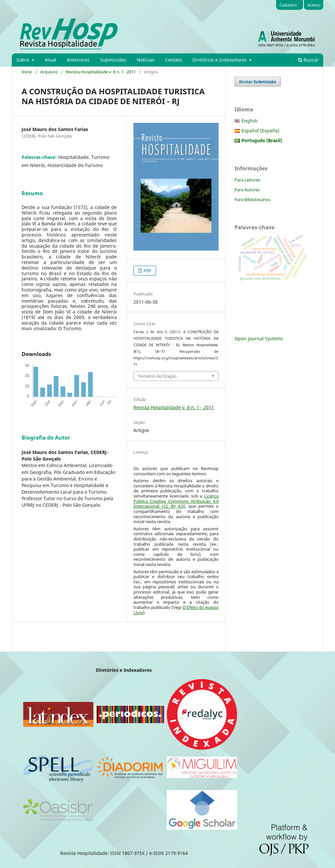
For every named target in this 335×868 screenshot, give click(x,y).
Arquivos (49, 72)
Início (27, 72)
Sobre (23, 60)
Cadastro (288, 5)
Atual (51, 60)
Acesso (314, 5)
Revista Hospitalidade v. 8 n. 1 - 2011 (101, 72)
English (250, 121)
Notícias (146, 60)
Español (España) (260, 131)
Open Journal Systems (259, 339)
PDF (147, 271)
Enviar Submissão (258, 82)
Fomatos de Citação (157, 376)
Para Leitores (247, 180)
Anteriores (78, 60)
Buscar (308, 60)
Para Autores (247, 190)
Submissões (113, 60)
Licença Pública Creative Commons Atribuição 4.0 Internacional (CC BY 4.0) (176, 501)
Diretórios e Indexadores (220, 60)
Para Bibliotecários (253, 199)
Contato (173, 60)
